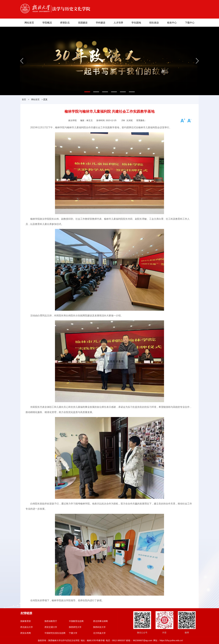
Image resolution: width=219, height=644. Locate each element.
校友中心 (172, 23)
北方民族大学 (99, 633)
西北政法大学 (27, 627)
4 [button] (112, 93)
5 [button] (121, 93)
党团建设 (83, 23)
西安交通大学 (51, 627)
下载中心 (190, 23)
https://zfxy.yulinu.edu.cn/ (171, 640)
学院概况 (47, 23)
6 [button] (130, 93)
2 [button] (95, 93)
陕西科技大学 (99, 627)
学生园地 (136, 23)
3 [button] (104, 93)
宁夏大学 (73, 633)
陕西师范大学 (75, 627)
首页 (24, 100)
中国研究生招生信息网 (55, 633)
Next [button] (197, 61)
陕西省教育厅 (51, 621)
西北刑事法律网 (100, 621)
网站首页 (29, 23)
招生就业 (154, 23)
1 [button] (86, 93)
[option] (109, 61)
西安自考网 (26, 633)
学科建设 (101, 23)
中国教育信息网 (76, 621)
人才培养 (118, 23)
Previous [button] (22, 61)
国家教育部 (26, 621)
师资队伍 (65, 23)
